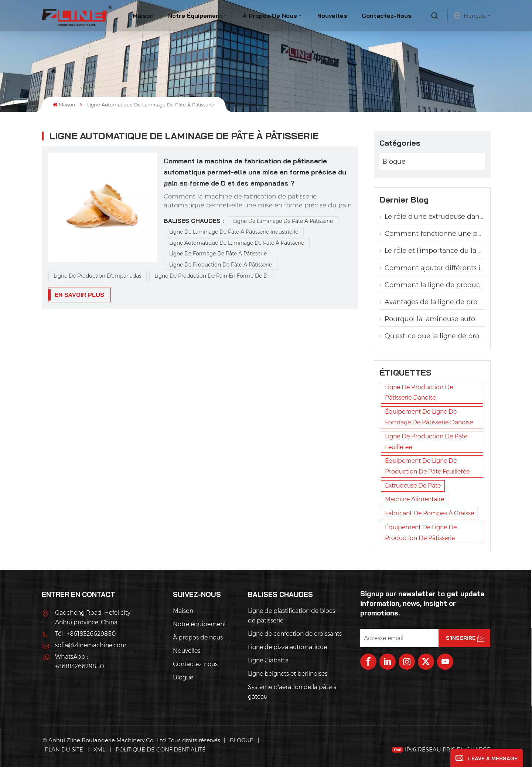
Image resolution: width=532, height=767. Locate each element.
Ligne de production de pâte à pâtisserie (221, 265)
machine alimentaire (415, 499)
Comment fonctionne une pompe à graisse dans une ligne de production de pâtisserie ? (432, 234)
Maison (143, 16)
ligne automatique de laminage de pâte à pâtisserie (237, 243)
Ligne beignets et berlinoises (288, 674)
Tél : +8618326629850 (85, 634)
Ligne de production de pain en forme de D (211, 276)
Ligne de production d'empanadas (97, 276)
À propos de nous (270, 16)
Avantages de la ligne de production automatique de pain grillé (432, 302)
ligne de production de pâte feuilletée (426, 442)
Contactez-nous (387, 16)
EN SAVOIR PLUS (79, 295)
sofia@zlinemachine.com (91, 645)
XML (99, 749)
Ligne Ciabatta (268, 660)
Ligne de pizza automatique (287, 647)
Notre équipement (195, 16)
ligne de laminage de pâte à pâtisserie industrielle (234, 232)
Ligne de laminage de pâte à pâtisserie (283, 221)
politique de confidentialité (161, 749)
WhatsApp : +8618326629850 (79, 661)
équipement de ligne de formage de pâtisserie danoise (429, 417)
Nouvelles (332, 16)
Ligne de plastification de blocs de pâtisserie (291, 616)
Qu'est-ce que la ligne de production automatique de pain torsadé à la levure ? (432, 336)
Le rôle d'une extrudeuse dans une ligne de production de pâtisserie (432, 217)
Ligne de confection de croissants (295, 634)
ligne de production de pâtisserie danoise (419, 393)
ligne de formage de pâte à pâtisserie (218, 254)
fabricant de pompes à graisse (429, 513)
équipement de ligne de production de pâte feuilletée (427, 466)
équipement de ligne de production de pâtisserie (421, 533)
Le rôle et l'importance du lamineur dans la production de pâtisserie (432, 251)
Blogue (394, 162)
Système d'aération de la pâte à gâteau (292, 692)
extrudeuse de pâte (413, 486)
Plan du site (65, 749)
